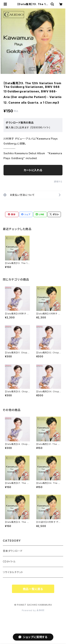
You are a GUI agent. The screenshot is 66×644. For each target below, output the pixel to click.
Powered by (33, 610)
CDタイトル (9, 561)
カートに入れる (33, 170)
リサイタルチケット (13, 572)
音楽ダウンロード (13, 551)
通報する (58, 182)
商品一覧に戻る (33, 589)
